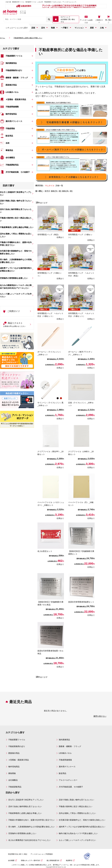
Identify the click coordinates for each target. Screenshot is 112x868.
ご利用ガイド (99, 21)
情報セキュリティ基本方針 (32, 860)
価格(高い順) (67, 191)
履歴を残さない (100, 716)
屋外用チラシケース (67, 767)
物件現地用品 (14, 767)
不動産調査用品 (15, 787)
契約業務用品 (64, 740)
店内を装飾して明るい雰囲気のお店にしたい (77, 813)
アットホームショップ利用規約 (44, 854)
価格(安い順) (56, 191)
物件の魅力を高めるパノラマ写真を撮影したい (78, 833)
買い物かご (108, 21)
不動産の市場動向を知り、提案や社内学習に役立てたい (32, 820)
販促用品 (63, 773)
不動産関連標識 (65, 760)
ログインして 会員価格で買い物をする (68, 19)
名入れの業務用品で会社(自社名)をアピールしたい (29, 840)
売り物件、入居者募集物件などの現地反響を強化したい (32, 827)
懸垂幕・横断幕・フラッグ (70, 746)
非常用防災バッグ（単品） (49, 235)
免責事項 (71, 860)
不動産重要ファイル (17, 740)
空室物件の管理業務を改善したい (22, 833)
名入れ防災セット (45, 551)
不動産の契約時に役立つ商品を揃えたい (76, 806)
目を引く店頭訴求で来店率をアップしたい (26, 800)
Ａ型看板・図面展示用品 (19, 760)
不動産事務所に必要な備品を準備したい (25, 813)
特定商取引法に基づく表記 (20, 854)
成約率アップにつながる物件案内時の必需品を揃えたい (82, 827)
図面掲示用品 (14, 753)
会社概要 (13, 860)
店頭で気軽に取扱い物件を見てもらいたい (76, 800)
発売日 (47, 191)
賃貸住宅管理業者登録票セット (81, 602)
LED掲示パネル (65, 753)
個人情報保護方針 (55, 860)
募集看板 (12, 773)
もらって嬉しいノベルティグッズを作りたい (77, 840)
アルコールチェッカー (68, 780)
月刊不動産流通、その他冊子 (71, 787)
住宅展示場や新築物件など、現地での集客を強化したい (82, 820)
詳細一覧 (59, 186)
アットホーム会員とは (86, 21)
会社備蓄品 (13, 780)
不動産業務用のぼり (17, 746)
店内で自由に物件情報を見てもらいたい (25, 806)
